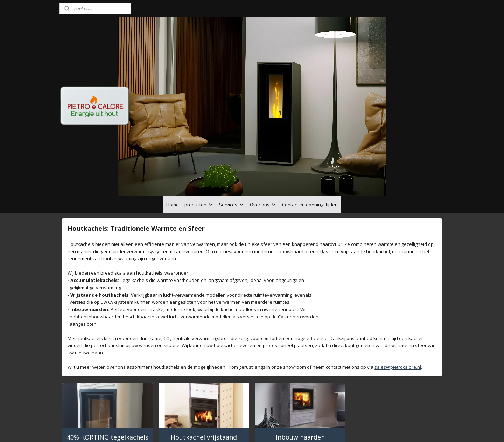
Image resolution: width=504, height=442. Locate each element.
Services (232, 165)
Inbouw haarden (300, 398)
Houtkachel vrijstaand (204, 398)
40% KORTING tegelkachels (108, 398)
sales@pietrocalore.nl (398, 328)
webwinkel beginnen (273, 429)
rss (247, 429)
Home (173, 165)
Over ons (263, 165)
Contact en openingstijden (310, 165)
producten (199, 165)
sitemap (232, 429)
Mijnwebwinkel (334, 429)
